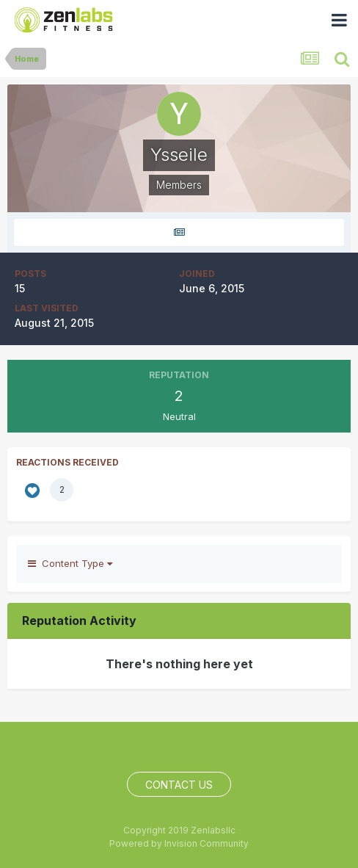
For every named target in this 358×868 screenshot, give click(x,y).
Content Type (70, 563)
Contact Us (179, 785)
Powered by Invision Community (179, 843)
